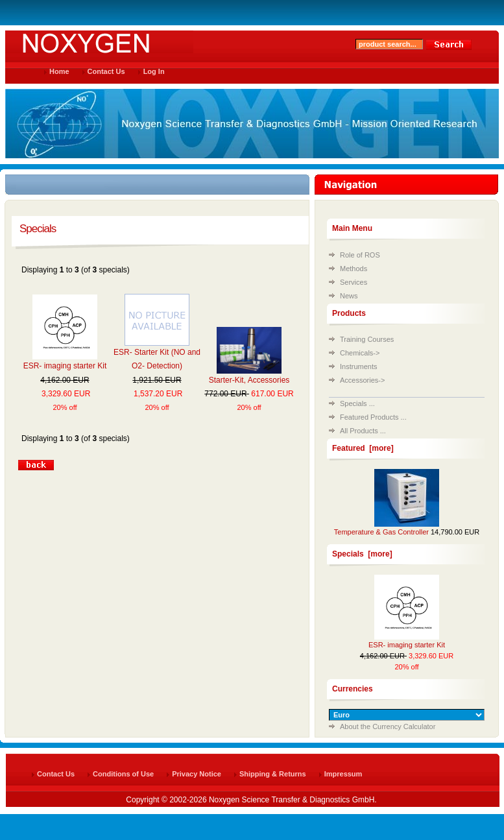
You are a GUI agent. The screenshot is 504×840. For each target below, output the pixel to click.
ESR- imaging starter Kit (65, 366)
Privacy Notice (197, 774)
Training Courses (367, 339)
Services (354, 282)
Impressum (343, 774)
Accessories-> (362, 380)
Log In (154, 71)
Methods (354, 269)
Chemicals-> (360, 353)
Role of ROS (360, 255)
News (349, 296)
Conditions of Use (123, 774)
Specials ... (357, 403)
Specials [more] (362, 554)
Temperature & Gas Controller (381, 532)
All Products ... (363, 431)
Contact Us (106, 71)
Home (59, 71)
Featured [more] (363, 448)
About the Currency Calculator (388, 726)
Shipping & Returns (273, 774)
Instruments (358, 366)
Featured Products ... (373, 417)
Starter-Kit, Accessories (249, 380)
